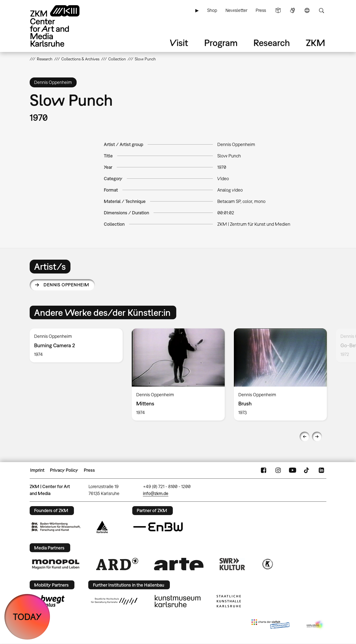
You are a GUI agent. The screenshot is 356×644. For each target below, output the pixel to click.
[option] (76, 345)
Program (221, 43)
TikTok (307, 470)
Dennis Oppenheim (66, 285)
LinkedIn (321, 470)
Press (261, 10)
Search (321, 10)
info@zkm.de (156, 493)
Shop (212, 10)
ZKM (315, 43)
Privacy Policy (64, 470)
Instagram (278, 470)
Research (272, 43)
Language (307, 10)
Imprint (37, 470)
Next (317, 437)
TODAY (27, 617)
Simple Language (278, 10)
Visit (179, 43)
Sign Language (292, 10)
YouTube (292, 470)
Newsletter (236, 10)
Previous (305, 437)
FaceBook (264, 470)
